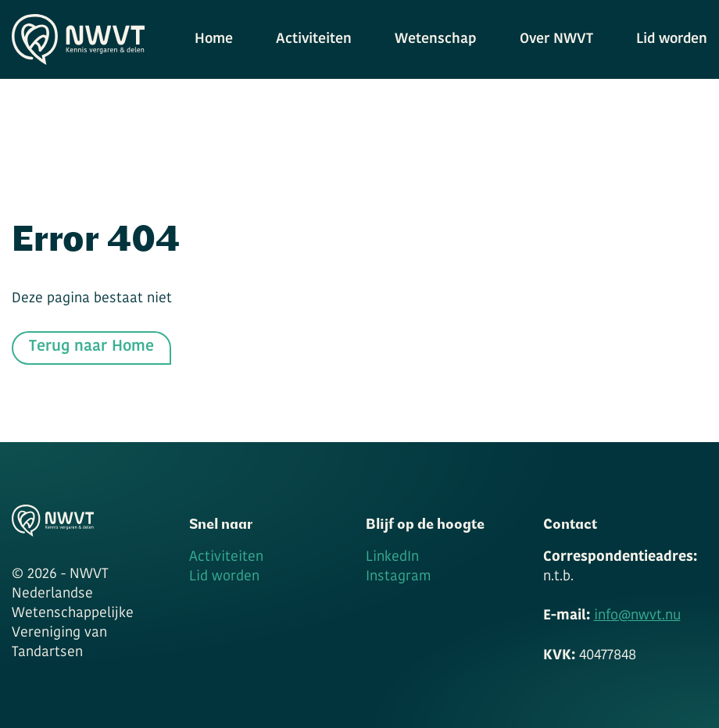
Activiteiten (314, 39)
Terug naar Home (91, 347)
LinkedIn (392, 557)
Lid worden (672, 39)
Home (214, 39)
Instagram (398, 577)
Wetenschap (436, 39)
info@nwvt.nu (637, 616)
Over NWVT (556, 39)
